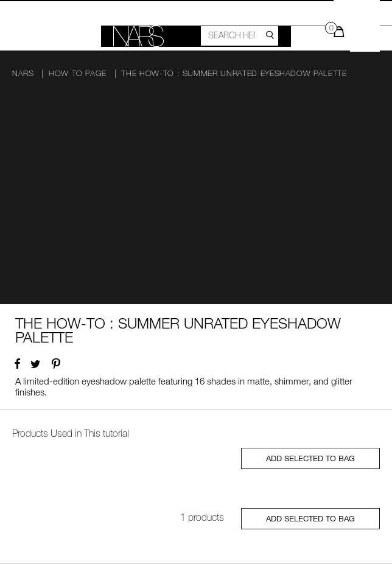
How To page (78, 73)
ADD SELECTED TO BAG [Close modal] (310, 458)
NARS (23, 73)
